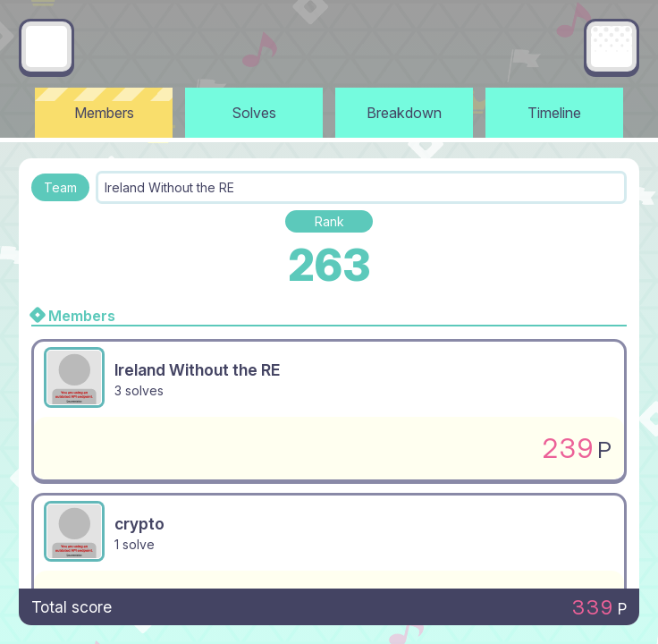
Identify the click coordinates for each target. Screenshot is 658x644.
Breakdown (404, 113)
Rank (329, 221)
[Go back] (46, 47)
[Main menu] (612, 47)
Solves (254, 113)
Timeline (554, 113)
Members (104, 113)
